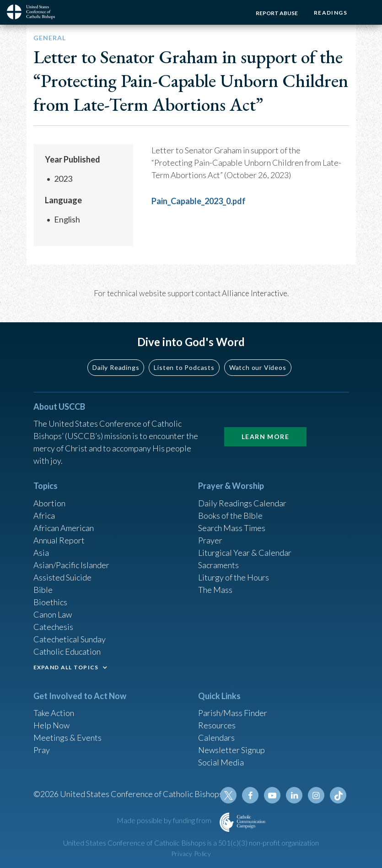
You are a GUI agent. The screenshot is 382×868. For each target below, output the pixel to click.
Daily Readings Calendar (242, 503)
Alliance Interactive (255, 293)
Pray (42, 750)
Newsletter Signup (231, 750)
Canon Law (53, 614)
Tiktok (338, 795)
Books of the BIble (230, 515)
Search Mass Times (232, 528)
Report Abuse (277, 13)
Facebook (250, 795)
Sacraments (218, 565)
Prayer (210, 540)
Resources (217, 725)
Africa (44, 515)
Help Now (51, 725)
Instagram (316, 795)
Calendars (216, 738)
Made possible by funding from (165, 820)
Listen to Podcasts (184, 367)
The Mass (215, 590)
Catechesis (53, 627)
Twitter (228, 795)
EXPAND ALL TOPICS (66, 667)
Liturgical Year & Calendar (245, 553)
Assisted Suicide (62, 577)
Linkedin (294, 795)
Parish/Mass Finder (233, 713)
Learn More (265, 437)
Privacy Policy (191, 854)
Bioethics (50, 602)
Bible (43, 590)
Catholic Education (67, 651)
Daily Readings (116, 367)
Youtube (272, 795)
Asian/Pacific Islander (71, 565)
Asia (41, 553)
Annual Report (59, 540)
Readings (331, 13)
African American (64, 528)
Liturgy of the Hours (234, 577)
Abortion (49, 503)
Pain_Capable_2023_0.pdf (199, 201)
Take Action (54, 713)
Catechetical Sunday (70, 639)
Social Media (221, 762)
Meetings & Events (67, 738)
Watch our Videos (258, 367)
